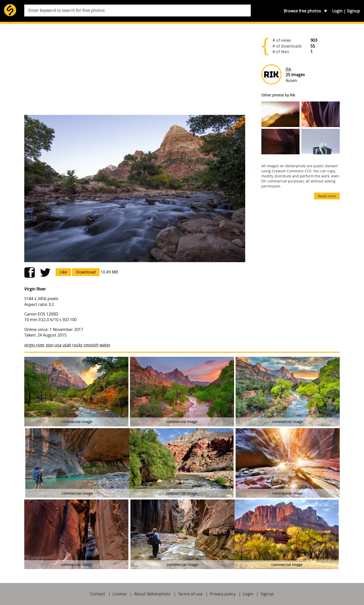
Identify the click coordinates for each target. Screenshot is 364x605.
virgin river (35, 345)
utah (67, 345)
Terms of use (190, 594)
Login (337, 11)
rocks (77, 345)
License (120, 594)
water (105, 345)
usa (58, 345)
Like (63, 272)
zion (50, 345)
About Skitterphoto (152, 594)
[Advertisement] (135, 71)
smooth (91, 345)
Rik (288, 69)
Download (86, 272)
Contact (98, 594)
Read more (327, 196)
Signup (353, 11)
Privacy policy (223, 594)
